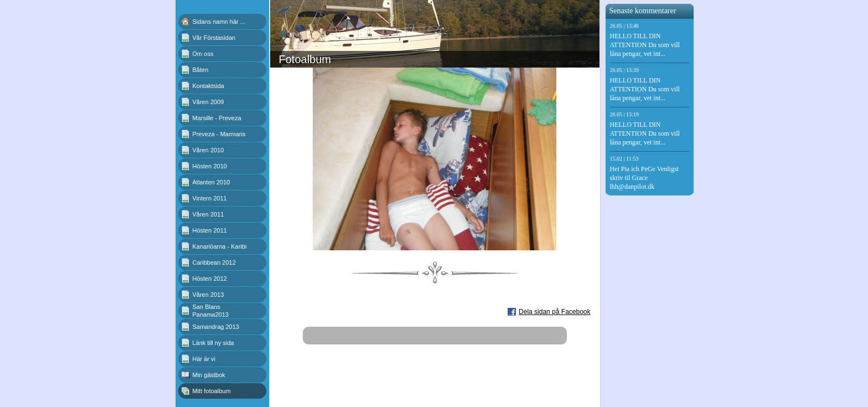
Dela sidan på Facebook (554, 312)
